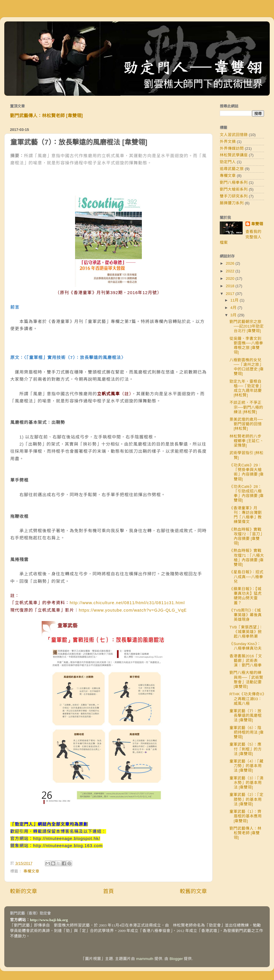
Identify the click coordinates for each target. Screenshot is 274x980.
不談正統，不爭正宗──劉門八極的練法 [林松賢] (246, 407)
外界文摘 (228, 142)
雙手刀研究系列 (234, 196)
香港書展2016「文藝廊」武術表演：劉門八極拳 (246, 661)
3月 (234, 315)
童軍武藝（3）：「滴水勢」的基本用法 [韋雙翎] (247, 783)
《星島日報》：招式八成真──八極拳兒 (246, 577)
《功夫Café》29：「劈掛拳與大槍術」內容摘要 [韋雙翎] (247, 472)
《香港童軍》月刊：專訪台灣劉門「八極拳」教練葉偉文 (246, 515)
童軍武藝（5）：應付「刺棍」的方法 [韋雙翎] (246, 749)
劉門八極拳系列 (234, 182)
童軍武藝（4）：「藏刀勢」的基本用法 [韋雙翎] (247, 766)
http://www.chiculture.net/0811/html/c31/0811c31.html (127, 603)
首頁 (108, 891)
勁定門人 (228, 162)
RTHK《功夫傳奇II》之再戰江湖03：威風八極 (247, 699)
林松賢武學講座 (234, 155)
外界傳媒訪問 (232, 148)
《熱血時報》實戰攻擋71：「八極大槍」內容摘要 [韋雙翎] (247, 558)
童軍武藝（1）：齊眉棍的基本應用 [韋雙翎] (246, 816)
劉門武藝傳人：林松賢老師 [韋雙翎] (46, 116)
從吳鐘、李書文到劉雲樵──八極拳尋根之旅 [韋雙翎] (246, 346)
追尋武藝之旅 (232, 169)
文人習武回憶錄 (234, 135)
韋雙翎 (257, 224)
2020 (231, 279)
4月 (234, 308)
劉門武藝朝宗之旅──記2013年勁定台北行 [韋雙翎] (247, 326)
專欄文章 (31, 871)
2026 (231, 263)
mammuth (145, 959)
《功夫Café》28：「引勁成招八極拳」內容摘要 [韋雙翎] (247, 494)
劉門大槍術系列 (234, 189)
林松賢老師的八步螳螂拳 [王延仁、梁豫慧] (247, 441)
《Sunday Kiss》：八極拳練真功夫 (246, 646)
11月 (235, 300)
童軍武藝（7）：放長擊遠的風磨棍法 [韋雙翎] (246, 715)
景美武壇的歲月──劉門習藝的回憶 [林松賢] (246, 424)
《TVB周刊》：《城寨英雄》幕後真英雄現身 (246, 615)
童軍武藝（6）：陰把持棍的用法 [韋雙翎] (247, 732)
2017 (231, 294)
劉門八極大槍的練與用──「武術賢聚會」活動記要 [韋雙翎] (246, 680)
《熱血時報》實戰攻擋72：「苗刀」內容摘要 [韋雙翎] (247, 536)
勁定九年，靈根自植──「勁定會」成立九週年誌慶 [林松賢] (246, 388)
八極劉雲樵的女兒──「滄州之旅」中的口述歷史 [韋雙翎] (247, 367)
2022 (231, 271)
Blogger (176, 959)
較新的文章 (24, 891)
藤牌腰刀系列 (232, 203)
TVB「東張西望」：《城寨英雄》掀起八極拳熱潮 (246, 632)
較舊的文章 (193, 891)
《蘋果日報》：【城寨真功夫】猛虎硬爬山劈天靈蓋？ (246, 596)
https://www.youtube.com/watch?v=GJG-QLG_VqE (133, 610)
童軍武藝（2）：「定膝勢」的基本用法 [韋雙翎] (247, 799)
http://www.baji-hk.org (49, 920)
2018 (231, 286)
